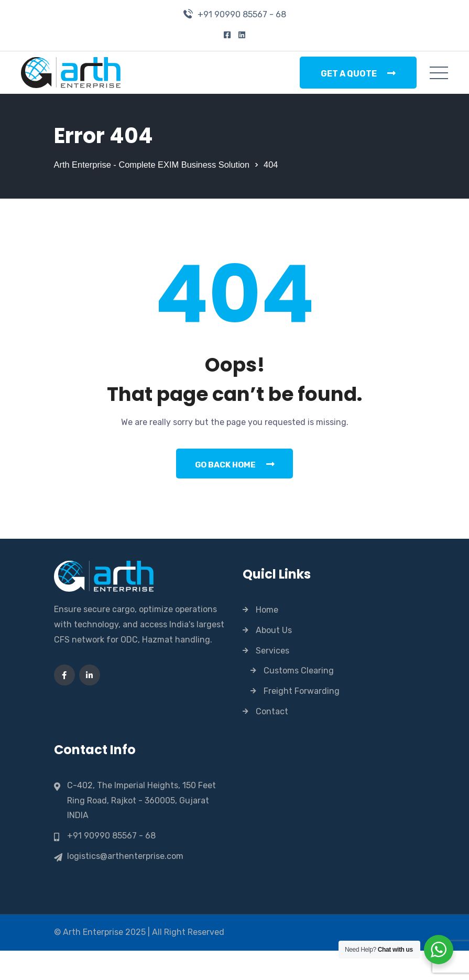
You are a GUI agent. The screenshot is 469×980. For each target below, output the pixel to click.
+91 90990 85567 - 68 (242, 14)
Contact (272, 741)
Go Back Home (234, 493)
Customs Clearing (299, 700)
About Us (274, 660)
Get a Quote (358, 73)
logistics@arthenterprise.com (125, 886)
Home (267, 639)
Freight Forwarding (302, 720)
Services (272, 680)
